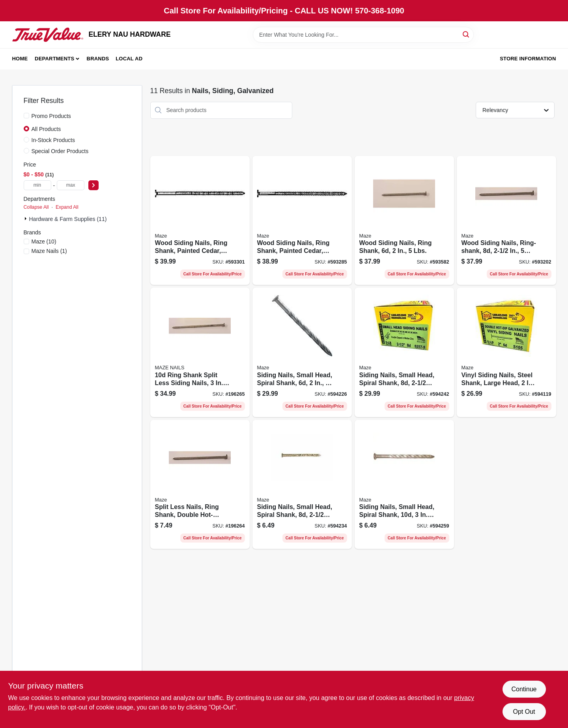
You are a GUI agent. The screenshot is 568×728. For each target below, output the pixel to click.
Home (20, 59)
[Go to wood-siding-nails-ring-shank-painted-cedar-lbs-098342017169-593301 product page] (200, 221)
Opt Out (524, 712)
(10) (44, 241)
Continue (524, 689)
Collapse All (36, 207)
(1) (49, 251)
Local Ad (129, 59)
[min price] (37, 185)
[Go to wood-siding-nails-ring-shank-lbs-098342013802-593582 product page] (404, 221)
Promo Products (51, 116)
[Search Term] (363, 35)
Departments (54, 59)
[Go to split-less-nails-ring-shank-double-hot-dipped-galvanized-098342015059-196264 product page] (200, 485)
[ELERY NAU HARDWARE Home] (48, 35)
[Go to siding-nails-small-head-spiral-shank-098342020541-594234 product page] (302, 485)
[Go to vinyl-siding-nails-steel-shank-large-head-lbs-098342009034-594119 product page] (506, 352)
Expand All (67, 207)
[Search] (466, 34)
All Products (46, 129)
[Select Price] (93, 185)
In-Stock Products (53, 140)
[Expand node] (26, 219)
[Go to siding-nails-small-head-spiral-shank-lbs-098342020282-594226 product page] (302, 352)
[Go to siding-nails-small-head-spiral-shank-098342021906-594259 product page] (404, 485)
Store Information (528, 59)
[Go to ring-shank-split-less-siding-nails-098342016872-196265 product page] (200, 352)
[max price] (71, 185)
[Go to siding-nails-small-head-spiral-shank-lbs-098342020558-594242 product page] (404, 352)
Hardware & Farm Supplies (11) (68, 219)
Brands (98, 59)
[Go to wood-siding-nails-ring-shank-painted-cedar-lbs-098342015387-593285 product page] (302, 221)
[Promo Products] (26, 116)
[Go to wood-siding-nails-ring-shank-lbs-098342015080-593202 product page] (506, 221)
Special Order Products (60, 151)
